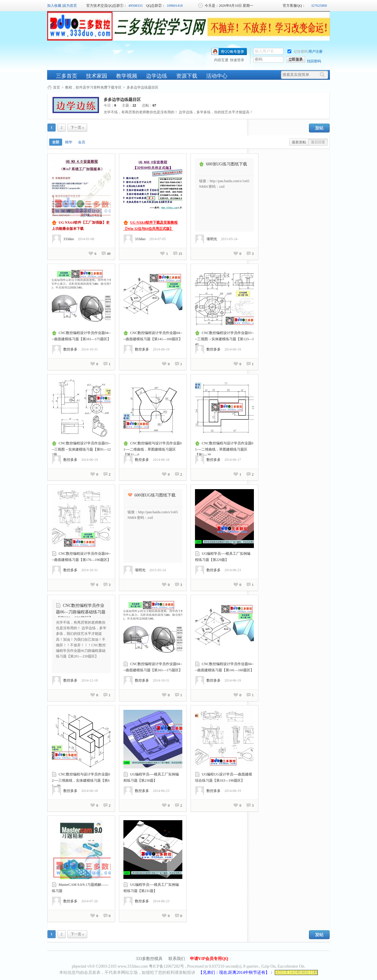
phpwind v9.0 (83, 966)
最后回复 (318, 142)
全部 (56, 142)
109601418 (175, 6)
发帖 (319, 128)
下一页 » (77, 127)
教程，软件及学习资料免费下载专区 (93, 87)
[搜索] (324, 75)
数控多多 (70, 349)
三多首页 (67, 76)
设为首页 (70, 6)
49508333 (135, 6)
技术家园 (97, 76)
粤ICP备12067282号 (166, 966)
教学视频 (127, 76)
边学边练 (157, 76)
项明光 (212, 239)
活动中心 (217, 76)
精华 (69, 142)
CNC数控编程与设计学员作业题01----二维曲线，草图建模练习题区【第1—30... (224, 449)
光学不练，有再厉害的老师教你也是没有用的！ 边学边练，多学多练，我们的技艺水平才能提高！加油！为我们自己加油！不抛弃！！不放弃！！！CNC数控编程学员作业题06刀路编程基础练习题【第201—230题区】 (81, 639)
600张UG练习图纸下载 (227, 164)
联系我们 (177, 959)
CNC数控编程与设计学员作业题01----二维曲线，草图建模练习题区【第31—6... (153, 449)
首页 (57, 87)
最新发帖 (299, 142)
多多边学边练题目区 (143, 87)
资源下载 (187, 76)
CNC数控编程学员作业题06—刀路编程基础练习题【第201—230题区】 (81, 612)
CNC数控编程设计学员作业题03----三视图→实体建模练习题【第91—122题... (81, 449)
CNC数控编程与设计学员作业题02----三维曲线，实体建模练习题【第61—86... (81, 780)
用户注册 (315, 52)
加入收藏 (54, 6)
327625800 (319, 6)
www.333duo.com (133, 966)
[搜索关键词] (300, 75)
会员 (82, 142)
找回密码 (314, 61)
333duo (69, 239)
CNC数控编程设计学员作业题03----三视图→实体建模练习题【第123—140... (224, 339)
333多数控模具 (149, 959)
